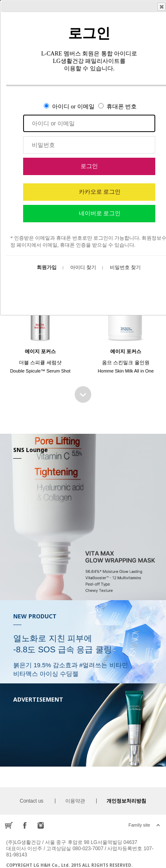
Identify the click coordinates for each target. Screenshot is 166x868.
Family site (139, 825)
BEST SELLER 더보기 (83, 394)
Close (161, 7)
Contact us (32, 801)
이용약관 (75, 801)
